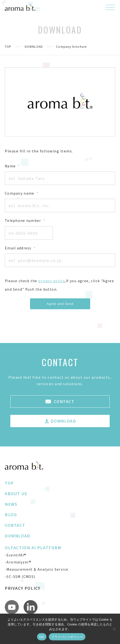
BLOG (11, 514)
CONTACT (15, 525)
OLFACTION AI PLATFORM (33, 548)
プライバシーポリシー (67, 637)
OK (42, 637)
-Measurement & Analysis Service (37, 569)
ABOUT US (16, 493)
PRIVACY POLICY (22, 588)
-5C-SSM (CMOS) (20, 576)
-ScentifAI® (16, 555)
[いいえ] (114, 629)
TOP (8, 46)
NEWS (11, 504)
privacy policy (51, 281)
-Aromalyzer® (18, 562)
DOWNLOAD (34, 46)
